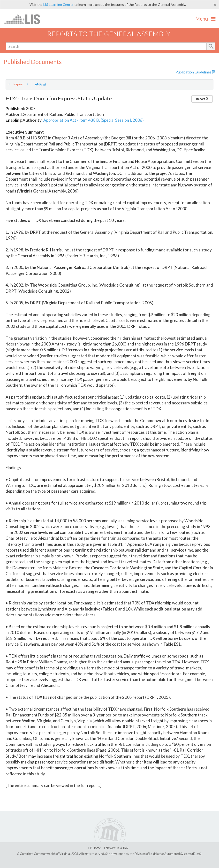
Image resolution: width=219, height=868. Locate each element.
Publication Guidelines (195, 72)
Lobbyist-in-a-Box (116, 848)
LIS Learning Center (58, 4)
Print (41, 84)
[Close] (215, 5)
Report (202, 99)
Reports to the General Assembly (109, 34)
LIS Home (95, 848)
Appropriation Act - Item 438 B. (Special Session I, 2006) (94, 120)
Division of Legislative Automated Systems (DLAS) (168, 854)
